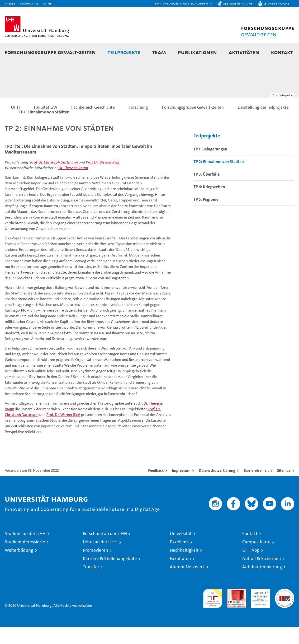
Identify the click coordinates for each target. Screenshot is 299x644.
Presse (10, 3)
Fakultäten (180, 576)
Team (159, 52)
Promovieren (95, 567)
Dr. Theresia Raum (73, 185)
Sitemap (284, 488)
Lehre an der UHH (100, 559)
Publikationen (197, 52)
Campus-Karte (256, 559)
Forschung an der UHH (105, 551)
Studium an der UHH (25, 551)
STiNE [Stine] (47, 3)
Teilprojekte (124, 52)
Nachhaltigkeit (184, 567)
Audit (232, 608)
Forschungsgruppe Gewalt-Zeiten (50, 52)
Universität (181, 551)
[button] (184, 4)
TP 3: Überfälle (207, 191)
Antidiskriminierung (262, 584)
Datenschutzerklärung (217, 488)
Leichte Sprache (276, 3)
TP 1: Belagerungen (210, 166)
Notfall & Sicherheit (262, 576)
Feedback (156, 488)
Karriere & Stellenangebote (110, 576)
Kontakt (250, 551)
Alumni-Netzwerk (187, 584)
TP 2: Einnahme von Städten (219, 179)
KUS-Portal (29, 3)
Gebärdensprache (238, 3)
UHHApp (251, 567)
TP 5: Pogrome (206, 216)
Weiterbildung (19, 567)
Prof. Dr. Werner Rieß (103, 179)
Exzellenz (179, 559)
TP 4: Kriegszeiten (209, 204)
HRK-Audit (259, 608)
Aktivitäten (244, 52)
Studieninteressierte (25, 559)
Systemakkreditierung (285, 608)
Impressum (181, 488)
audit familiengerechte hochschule (213, 613)
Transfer (91, 584)
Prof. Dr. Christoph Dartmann (54, 179)
